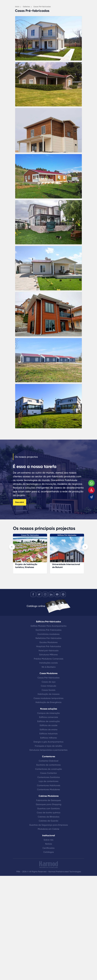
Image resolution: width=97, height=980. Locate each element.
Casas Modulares (48, 673)
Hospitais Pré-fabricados (49, 646)
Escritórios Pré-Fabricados (49, 630)
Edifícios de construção (49, 721)
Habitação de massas (49, 694)
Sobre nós (48, 840)
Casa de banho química (49, 813)
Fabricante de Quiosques (49, 800)
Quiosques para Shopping (49, 804)
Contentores (49, 756)
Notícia (49, 844)
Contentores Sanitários (49, 777)
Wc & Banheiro (49, 667)
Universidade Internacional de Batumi (66, 566)
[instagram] (45, 594)
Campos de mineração (48, 713)
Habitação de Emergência (48, 702)
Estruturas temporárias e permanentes (48, 750)
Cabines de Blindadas (49, 817)
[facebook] (33, 594)
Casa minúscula (48, 686)
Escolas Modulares (49, 642)
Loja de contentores (49, 781)
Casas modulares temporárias (48, 698)
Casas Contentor (48, 773)
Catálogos (49, 852)
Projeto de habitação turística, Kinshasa (26, 566)
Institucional (49, 835)
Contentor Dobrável (48, 761)
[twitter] (39, 594)
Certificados (48, 848)
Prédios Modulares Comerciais (49, 659)
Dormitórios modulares (48, 634)
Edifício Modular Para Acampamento (49, 626)
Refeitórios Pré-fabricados (48, 638)
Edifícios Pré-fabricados (67, 535)
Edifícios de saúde (49, 725)
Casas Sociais (48, 690)
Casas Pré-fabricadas (30, 535)
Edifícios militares (49, 738)
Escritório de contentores (48, 765)
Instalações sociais (48, 663)
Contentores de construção (48, 769)
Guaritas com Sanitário (48, 809)
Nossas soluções (49, 709)
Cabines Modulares (49, 796)
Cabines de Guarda (48, 821)
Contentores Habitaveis (49, 785)
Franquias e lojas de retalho (48, 746)
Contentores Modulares (48, 789)
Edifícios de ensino (49, 730)
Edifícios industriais (48, 734)
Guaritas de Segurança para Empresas (49, 825)
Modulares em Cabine (48, 829)
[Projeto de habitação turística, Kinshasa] (30, 551)
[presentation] (12, 547)
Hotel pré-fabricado (49, 651)
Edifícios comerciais (49, 717)
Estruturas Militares (48, 655)
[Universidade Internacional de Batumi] (67, 551)
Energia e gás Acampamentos (48, 742)
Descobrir (20, 502)
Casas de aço (49, 682)
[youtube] (57, 594)
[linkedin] (51, 594)
